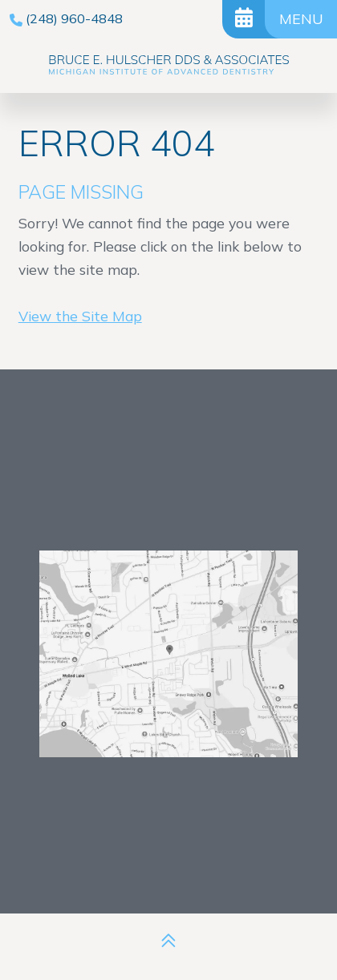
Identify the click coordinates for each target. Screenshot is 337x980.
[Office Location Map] (170, 633)
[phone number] (66, 18)
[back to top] (168, 941)
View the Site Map (80, 316)
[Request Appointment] (244, 19)
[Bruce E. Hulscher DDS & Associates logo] (169, 66)
